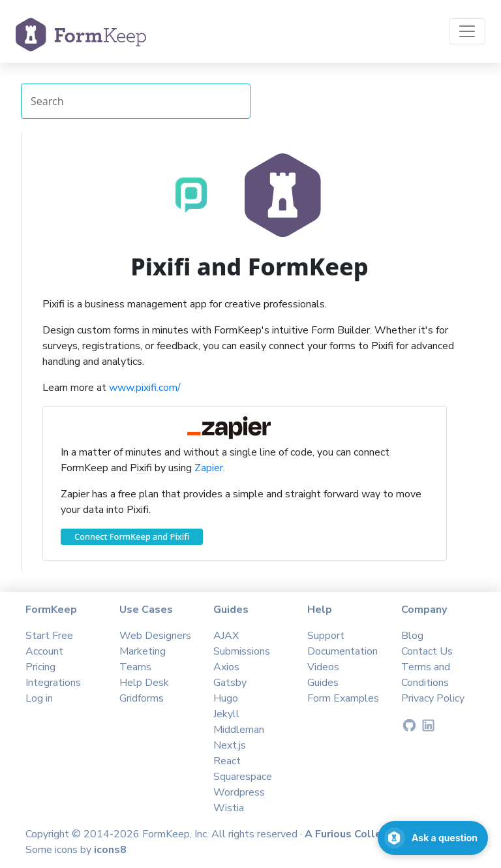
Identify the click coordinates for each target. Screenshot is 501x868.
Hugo (226, 698)
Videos (323, 667)
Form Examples (343, 698)
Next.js (230, 745)
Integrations (53, 683)
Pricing (40, 667)
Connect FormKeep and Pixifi (132, 536)
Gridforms (142, 698)
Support (326, 636)
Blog (412, 636)
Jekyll (226, 714)
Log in (39, 698)
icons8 (110, 850)
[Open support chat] (433, 838)
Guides (323, 683)
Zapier (209, 468)
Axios (226, 667)
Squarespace (243, 777)
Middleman (239, 730)
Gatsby (230, 683)
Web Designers (155, 636)
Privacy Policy (433, 698)
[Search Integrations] (136, 101)
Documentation (342, 651)
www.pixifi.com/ (145, 388)
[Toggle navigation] (467, 31)
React (227, 761)
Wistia (229, 808)
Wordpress (239, 792)
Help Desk (144, 683)
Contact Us (427, 651)
